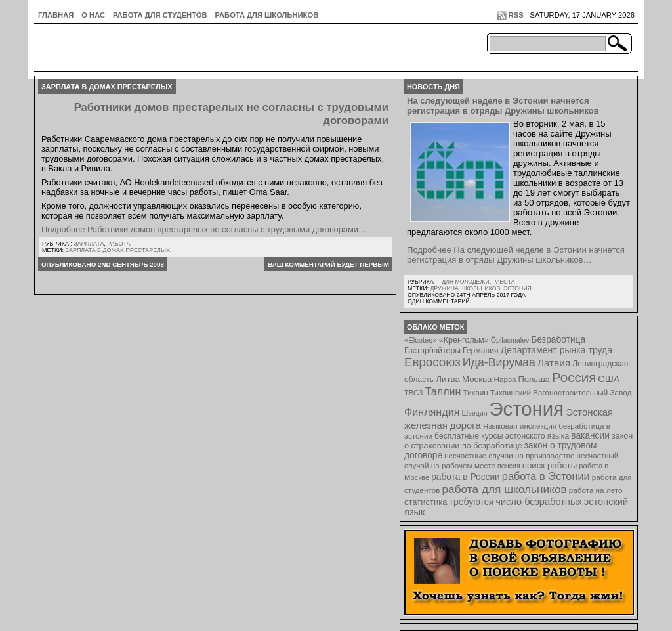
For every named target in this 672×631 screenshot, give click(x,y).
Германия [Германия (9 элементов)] (481, 351)
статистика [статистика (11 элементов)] (426, 502)
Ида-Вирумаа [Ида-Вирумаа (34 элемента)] (499, 362)
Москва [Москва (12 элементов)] (477, 379)
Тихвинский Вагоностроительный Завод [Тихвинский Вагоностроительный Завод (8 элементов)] (561, 392)
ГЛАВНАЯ (56, 15)
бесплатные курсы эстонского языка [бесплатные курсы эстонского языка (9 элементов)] (502, 436)
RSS (516, 15)
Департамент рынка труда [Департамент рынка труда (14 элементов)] (556, 350)
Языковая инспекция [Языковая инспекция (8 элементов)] (520, 426)
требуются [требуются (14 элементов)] (472, 502)
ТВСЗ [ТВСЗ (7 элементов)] (414, 393)
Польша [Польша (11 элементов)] (534, 379)
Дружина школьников (465, 288)
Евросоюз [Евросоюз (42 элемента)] (432, 362)
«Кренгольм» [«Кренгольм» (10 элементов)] (464, 340)
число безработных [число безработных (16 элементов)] (538, 502)
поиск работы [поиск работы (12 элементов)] (550, 465)
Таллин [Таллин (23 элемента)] (443, 391)
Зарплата (89, 244)
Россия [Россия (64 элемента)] (574, 377)
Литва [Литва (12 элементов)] (448, 379)
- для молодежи (464, 282)
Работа (118, 244)
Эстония (517, 288)
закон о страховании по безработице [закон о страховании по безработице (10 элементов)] (518, 441)
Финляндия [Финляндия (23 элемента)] (432, 412)
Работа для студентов (160, 15)
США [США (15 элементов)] (609, 379)
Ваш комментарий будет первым (328, 264)
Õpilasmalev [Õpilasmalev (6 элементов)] (510, 340)
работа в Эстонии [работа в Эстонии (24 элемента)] (546, 476)
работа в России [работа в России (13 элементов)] (466, 477)
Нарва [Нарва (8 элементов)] (505, 379)
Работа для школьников (267, 15)
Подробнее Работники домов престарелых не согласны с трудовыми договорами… (204, 229)
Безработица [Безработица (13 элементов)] (558, 340)
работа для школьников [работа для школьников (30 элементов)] (505, 489)
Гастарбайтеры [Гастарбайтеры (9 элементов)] (432, 351)
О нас (93, 15)
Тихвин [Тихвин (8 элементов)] (476, 392)
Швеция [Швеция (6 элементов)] (474, 413)
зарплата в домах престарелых (118, 250)
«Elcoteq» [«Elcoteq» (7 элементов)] (421, 340)
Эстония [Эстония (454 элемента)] (527, 409)
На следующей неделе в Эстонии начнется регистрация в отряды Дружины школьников (503, 106)
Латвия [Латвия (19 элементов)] (554, 363)
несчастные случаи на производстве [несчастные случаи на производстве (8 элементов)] (509, 455)
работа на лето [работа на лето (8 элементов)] (596, 490)
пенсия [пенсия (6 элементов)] (509, 466)
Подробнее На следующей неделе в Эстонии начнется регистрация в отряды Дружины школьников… (516, 255)
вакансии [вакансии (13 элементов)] (590, 436)
